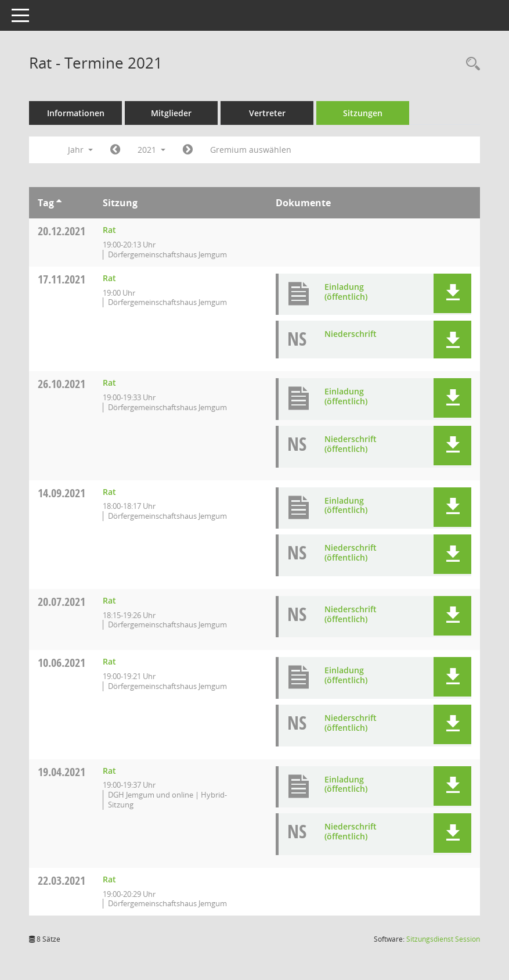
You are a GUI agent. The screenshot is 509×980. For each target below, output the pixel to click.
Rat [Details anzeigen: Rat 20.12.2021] (109, 230)
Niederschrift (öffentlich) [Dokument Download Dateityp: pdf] (351, 444)
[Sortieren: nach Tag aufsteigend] (59, 203)
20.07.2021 (62, 602)
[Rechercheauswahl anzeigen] (470, 64)
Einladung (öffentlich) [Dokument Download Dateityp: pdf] (346, 292)
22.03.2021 (62, 880)
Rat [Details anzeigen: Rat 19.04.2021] (109, 771)
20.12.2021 (62, 231)
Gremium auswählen (251, 150)
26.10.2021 (62, 384)
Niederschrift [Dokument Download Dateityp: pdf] (351, 334)
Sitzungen (363, 113)
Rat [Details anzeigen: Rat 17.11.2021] (109, 278)
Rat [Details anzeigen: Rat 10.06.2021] (109, 661)
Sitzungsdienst (443, 939)
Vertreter (267, 113)
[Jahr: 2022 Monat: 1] (188, 150)
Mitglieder (171, 113)
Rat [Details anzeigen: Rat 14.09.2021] (109, 492)
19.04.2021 (62, 772)
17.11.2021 (62, 279)
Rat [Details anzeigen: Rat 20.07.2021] (109, 600)
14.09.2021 (62, 493)
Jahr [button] (80, 150)
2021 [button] (151, 150)
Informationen (76, 113)
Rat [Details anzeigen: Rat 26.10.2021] (109, 383)
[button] (452, 293)
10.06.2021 (62, 663)
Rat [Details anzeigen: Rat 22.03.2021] (109, 879)
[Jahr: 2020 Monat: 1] (115, 150)
